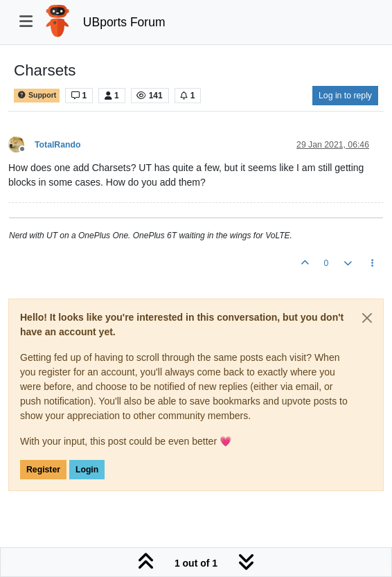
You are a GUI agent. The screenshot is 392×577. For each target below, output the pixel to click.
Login (87, 470)
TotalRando (57, 145)
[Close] (367, 318)
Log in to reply (345, 96)
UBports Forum (124, 22)
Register (43, 470)
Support (37, 95)
